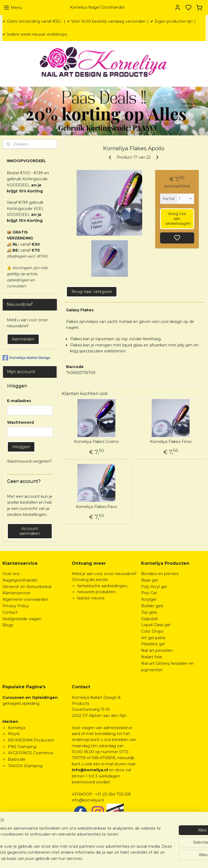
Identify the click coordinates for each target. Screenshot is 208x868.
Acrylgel (149, 599)
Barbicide (17, 759)
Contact (10, 612)
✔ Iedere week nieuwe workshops (35, 34)
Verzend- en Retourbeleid (27, 587)
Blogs (8, 625)
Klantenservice (16, 593)
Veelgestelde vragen (22, 619)
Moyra (14, 734)
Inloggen (21, 447)
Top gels (149, 612)
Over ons (11, 574)
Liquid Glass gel (156, 625)
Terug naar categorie (92, 292)
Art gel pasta (153, 638)
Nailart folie (152, 657)
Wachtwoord (20, 422)
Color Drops (152, 631)
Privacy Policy (16, 606)
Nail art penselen (157, 650)
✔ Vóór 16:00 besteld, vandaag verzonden (106, 21)
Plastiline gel (153, 644)
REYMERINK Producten (31, 740)
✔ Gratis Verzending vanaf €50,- (32, 21)
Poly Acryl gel (154, 587)
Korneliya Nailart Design (26, 358)
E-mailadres (19, 401)
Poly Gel (149, 593)
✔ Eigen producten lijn (171, 21)
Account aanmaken (30, 531)
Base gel (149, 580)
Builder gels (152, 606)
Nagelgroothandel (20, 580)
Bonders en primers (160, 574)
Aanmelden (23, 339)
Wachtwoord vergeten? (30, 461)
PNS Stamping (22, 747)
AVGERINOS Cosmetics (30, 753)
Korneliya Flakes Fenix (171, 442)
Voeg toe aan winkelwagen (178, 219)
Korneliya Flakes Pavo (97, 507)
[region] (68, 837)
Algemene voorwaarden (25, 599)
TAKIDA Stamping (25, 766)
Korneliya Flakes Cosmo (97, 442)
